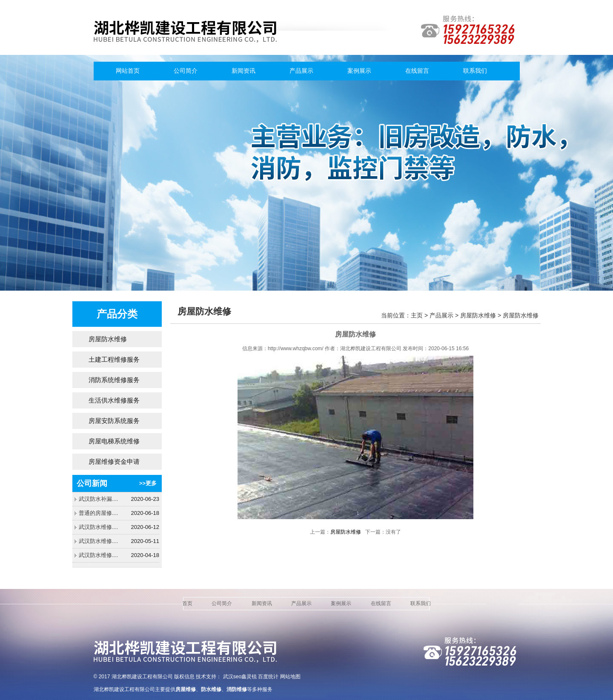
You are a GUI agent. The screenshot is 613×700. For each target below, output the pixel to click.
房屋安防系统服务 (114, 421)
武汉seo (232, 677)
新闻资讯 (243, 71)
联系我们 (475, 71)
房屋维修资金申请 (114, 461)
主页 (417, 315)
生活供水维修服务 (114, 400)
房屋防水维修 (108, 339)
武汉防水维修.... (98, 527)
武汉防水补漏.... (98, 499)
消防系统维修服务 (114, 380)
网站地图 (290, 677)
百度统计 (268, 677)
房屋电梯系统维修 (114, 441)
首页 (187, 603)
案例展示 (359, 71)
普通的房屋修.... (98, 513)
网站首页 (128, 71)
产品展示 (301, 71)
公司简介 (186, 71)
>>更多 (148, 483)
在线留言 (417, 71)
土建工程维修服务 (114, 359)
